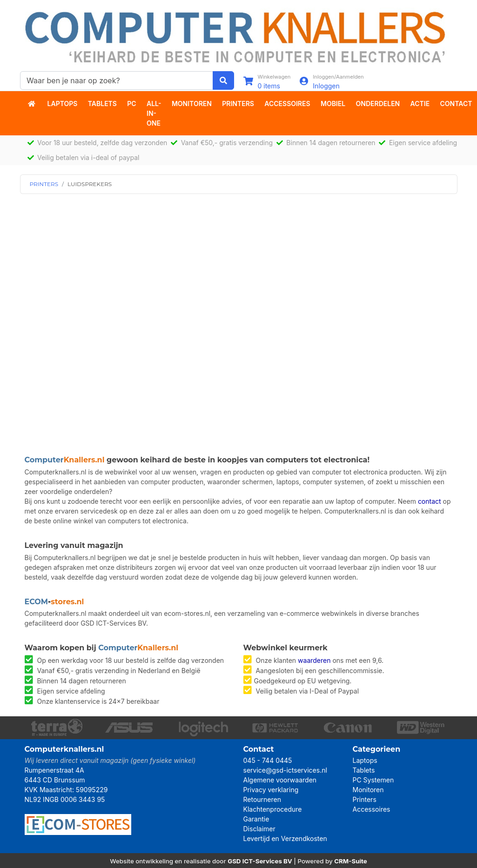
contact (430, 501)
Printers (238, 103)
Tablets (102, 103)
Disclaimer (259, 829)
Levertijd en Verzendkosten (285, 838)
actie (420, 103)
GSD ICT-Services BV (260, 861)
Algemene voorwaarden (280, 780)
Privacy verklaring (271, 790)
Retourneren (262, 799)
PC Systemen (373, 780)
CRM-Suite (351, 861)
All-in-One (154, 113)
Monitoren (192, 103)
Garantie (256, 819)
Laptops (63, 103)
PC (131, 103)
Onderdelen (378, 103)
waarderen (314, 660)
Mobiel (333, 103)
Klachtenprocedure (273, 809)
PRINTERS (44, 184)
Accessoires (287, 103)
